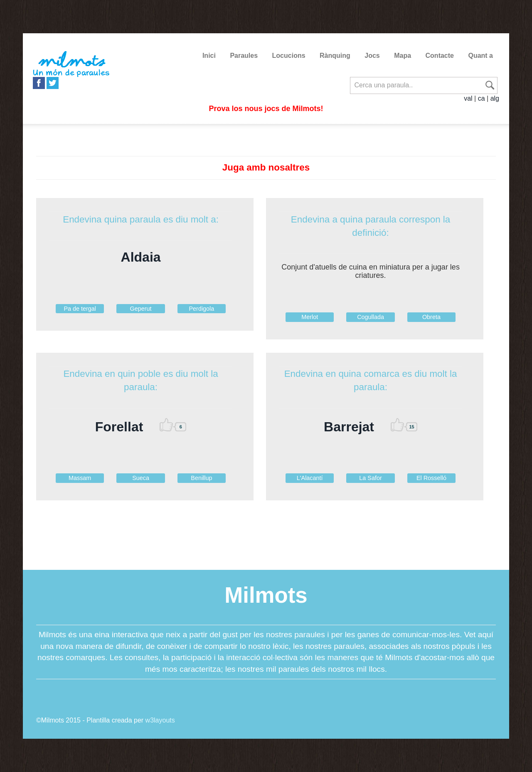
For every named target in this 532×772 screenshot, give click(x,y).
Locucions (289, 56)
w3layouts (160, 720)
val (468, 98)
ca (482, 98)
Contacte (440, 56)
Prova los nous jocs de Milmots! (266, 109)
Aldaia (141, 257)
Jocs (372, 56)
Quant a (480, 56)
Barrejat (349, 427)
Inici (209, 56)
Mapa (403, 56)
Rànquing (335, 56)
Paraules (244, 56)
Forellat (119, 427)
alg (495, 98)
